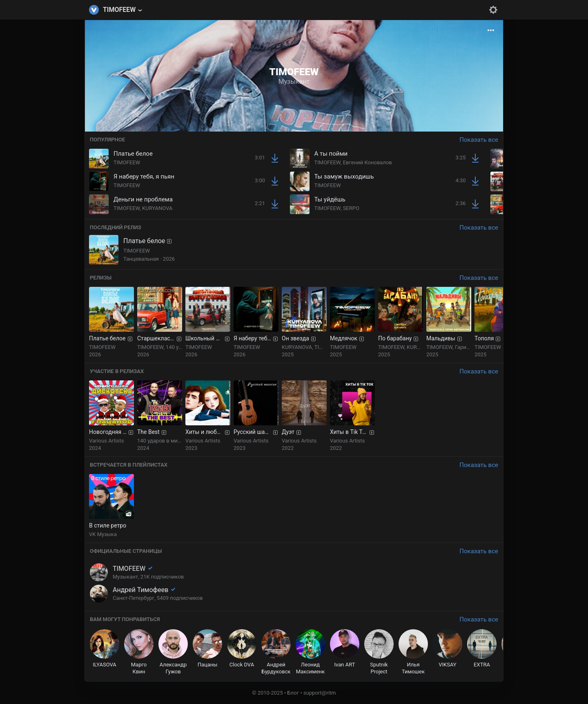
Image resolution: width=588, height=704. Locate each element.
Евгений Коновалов (367, 162)
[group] (111, 322)
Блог (293, 693)
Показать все (479, 140)
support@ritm (320, 693)
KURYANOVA (157, 208)
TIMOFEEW (127, 162)
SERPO (351, 208)
